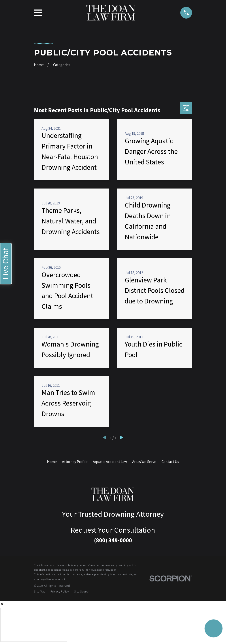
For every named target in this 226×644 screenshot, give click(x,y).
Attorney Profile (75, 462)
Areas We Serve (144, 462)
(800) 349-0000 (113, 540)
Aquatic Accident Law (110, 462)
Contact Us (170, 462)
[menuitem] (40, 592)
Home (52, 462)
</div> (34, 625)
